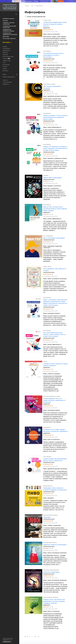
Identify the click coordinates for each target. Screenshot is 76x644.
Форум (5, 69)
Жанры (5, 47)
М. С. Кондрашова (48, 236)
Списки (5, 59)
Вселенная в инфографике (51, 572)
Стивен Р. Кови (47, 20)
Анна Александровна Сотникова (52, 396)
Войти (5, 74)
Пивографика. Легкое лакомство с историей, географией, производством (55, 489)
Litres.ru (5, 80)
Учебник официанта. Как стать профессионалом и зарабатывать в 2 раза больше (54, 400)
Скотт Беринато (47, 457)
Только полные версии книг (36, 17)
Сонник (5, 67)
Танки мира (47, 517)
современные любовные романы (8, 30)
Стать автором (7, 82)
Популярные (7, 49)
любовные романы (8, 19)
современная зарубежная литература (10, 34)
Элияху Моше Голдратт (49, 84)
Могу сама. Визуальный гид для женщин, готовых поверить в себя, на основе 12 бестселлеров (54, 334)
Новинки (5, 55)
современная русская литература (9, 27)
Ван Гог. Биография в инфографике (54, 238)
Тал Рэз (45, 362)
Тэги (4, 63)
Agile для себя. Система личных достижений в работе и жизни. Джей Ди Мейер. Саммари (55, 209)
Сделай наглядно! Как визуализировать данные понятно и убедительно (55, 460)
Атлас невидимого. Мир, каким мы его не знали (55, 270)
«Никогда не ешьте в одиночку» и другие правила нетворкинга (55, 365)
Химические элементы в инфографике (55, 545)
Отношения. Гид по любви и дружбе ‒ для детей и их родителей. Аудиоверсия (55, 430)
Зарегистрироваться (9, 77)
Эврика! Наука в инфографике (52, 178)
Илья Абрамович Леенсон (50, 543)
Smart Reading (47, 51)
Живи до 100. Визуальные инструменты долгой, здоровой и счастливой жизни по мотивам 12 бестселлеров (55, 148)
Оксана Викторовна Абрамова (51, 570)
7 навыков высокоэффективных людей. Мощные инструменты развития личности (55, 24)
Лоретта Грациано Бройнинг (51, 597)
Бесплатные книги (8, 57)
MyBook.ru (6, 84)
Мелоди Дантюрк (48, 486)
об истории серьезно (9, 38)
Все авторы (6, 65)
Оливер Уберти (47, 267)
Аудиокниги (6, 51)
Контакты (5, 71)
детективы (6, 36)
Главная (27, 6)
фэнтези (5, 21)
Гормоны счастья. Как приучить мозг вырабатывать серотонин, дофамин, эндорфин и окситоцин (54, 601)
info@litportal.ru (7, 642)
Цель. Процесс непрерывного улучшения (52, 87)
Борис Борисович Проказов (50, 515)
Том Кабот (46, 176)
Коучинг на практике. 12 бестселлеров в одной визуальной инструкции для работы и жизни (55, 117)
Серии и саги (7, 61)
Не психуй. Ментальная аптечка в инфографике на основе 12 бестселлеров (53, 55)
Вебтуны (5, 53)
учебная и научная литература (9, 23)
